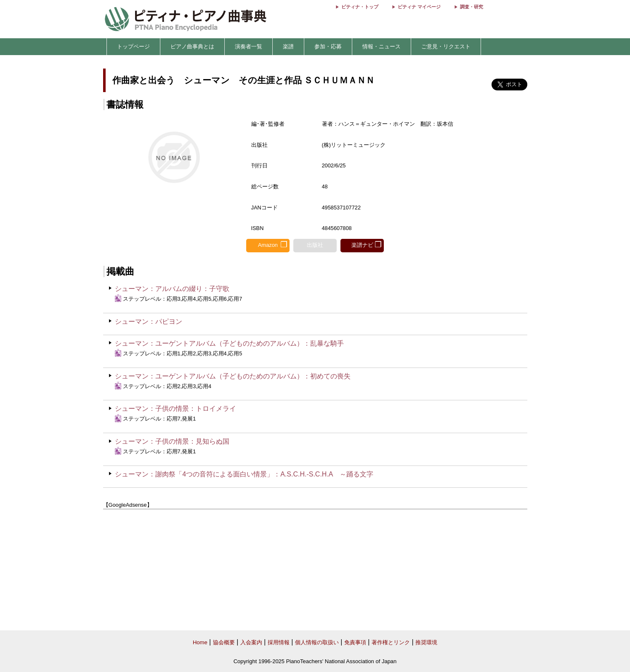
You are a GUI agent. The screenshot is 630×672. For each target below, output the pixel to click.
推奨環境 (426, 642)
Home (200, 642)
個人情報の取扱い (317, 642)
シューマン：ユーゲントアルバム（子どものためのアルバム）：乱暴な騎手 (229, 343)
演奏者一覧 (249, 46)
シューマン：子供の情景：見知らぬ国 (172, 441)
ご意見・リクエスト (446, 46)
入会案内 (251, 642)
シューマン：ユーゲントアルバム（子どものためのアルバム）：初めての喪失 (233, 376)
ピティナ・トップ (360, 7)
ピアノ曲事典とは (192, 46)
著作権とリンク (391, 642)
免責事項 (355, 642)
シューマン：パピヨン (149, 321)
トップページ (133, 46)
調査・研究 (472, 7)
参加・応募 (328, 46)
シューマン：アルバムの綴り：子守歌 (172, 289)
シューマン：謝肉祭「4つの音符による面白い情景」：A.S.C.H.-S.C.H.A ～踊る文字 (244, 474)
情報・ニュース (381, 46)
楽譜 (288, 46)
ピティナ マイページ (419, 7)
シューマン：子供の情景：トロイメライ (175, 409)
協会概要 (224, 642)
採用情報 (279, 642)
